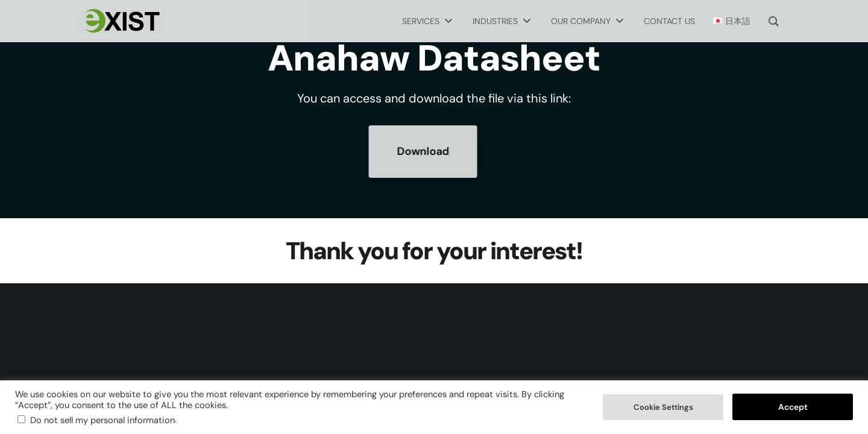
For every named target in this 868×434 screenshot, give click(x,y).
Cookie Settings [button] (663, 407)
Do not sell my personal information (102, 420)
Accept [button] (793, 407)
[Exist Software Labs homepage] (121, 21)
